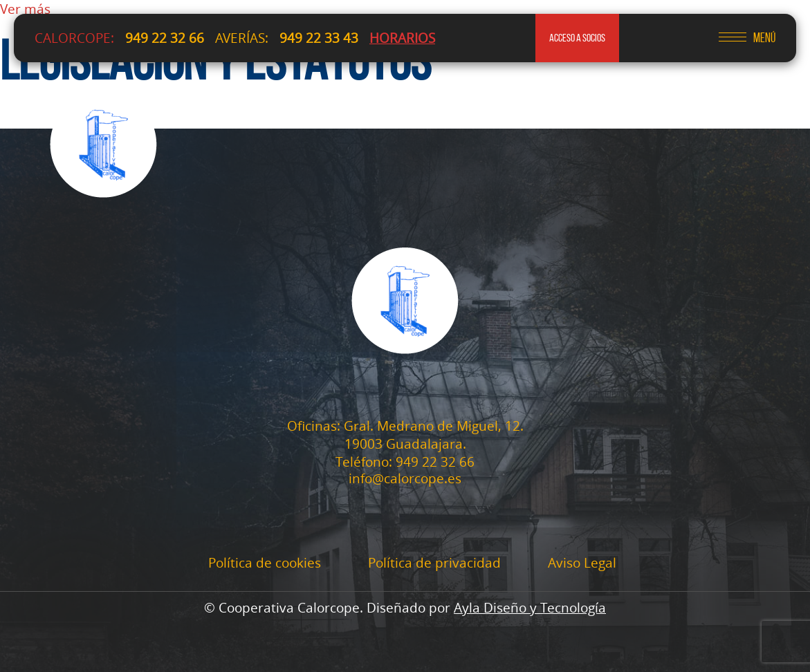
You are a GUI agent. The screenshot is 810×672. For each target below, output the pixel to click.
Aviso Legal (582, 563)
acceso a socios (577, 38)
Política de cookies (265, 563)
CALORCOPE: (74, 38)
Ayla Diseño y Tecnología (530, 608)
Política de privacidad (434, 563)
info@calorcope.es (405, 479)
